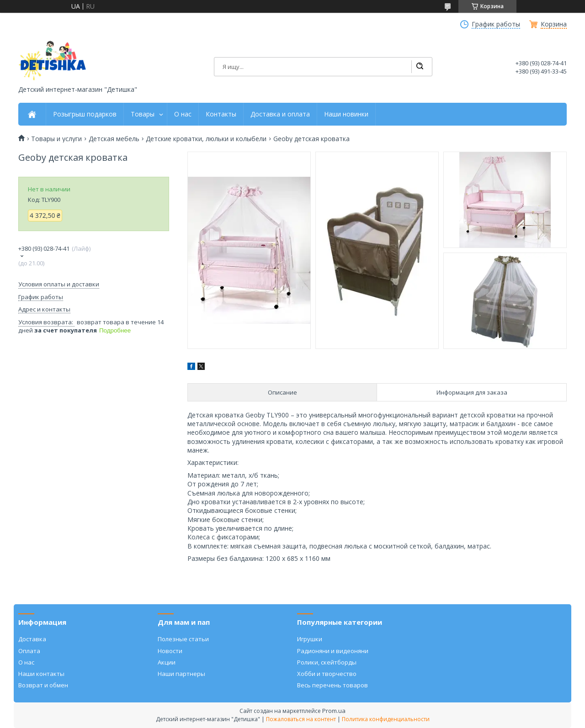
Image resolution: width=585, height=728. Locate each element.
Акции (167, 662)
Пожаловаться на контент (301, 719)
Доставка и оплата (280, 114)
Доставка (32, 639)
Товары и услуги (56, 139)
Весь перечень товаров (332, 685)
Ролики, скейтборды (327, 662)
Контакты (221, 114)
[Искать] (420, 67)
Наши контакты (41, 674)
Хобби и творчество (327, 674)
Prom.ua (334, 711)
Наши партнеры (181, 674)
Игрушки (310, 639)
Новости (170, 651)
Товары (143, 114)
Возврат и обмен (43, 685)
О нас (183, 114)
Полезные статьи (183, 639)
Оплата (29, 651)
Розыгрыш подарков (85, 114)
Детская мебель (114, 139)
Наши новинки (346, 114)
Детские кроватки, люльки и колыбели (206, 139)
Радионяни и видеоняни (333, 651)
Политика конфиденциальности (386, 719)
